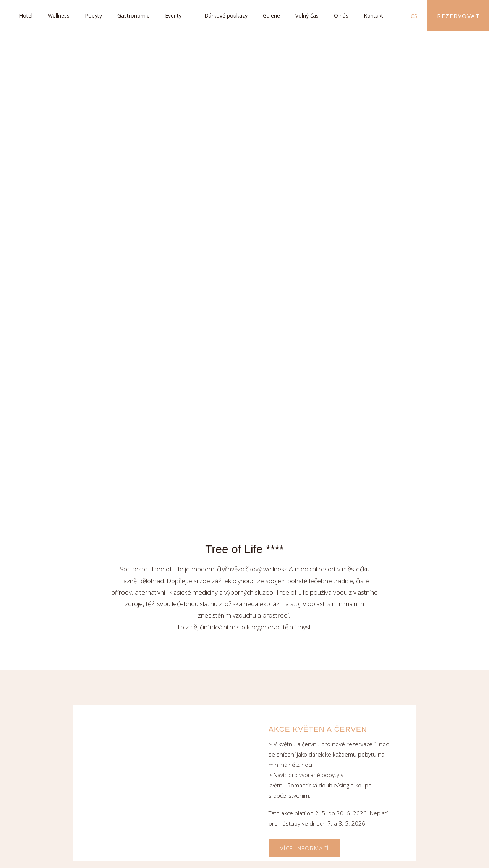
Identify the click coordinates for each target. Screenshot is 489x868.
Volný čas (307, 15)
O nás (341, 15)
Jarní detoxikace (307, 412)
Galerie (271, 15)
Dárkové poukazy (226, 15)
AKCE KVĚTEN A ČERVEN (318, 241)
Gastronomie (134, 15)
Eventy (173, 15)
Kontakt (373, 15)
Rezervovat (458, 16)
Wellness (59, 15)
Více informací (304, 360)
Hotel (26, 15)
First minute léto (308, 734)
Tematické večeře (309, 573)
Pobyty (93, 15)
